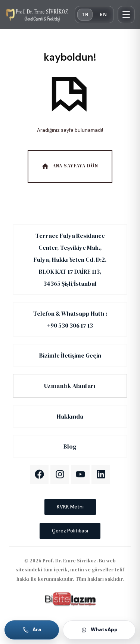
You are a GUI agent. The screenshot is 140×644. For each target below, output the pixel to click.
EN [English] (103, 14)
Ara (32, 630)
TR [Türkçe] (85, 14)
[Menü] (126, 15)
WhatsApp (99, 630)
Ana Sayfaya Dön (69, 166)
